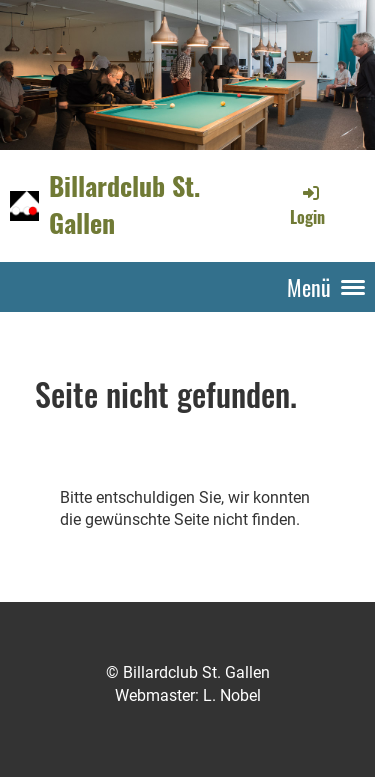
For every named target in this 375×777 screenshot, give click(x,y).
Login (307, 205)
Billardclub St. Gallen (124, 205)
